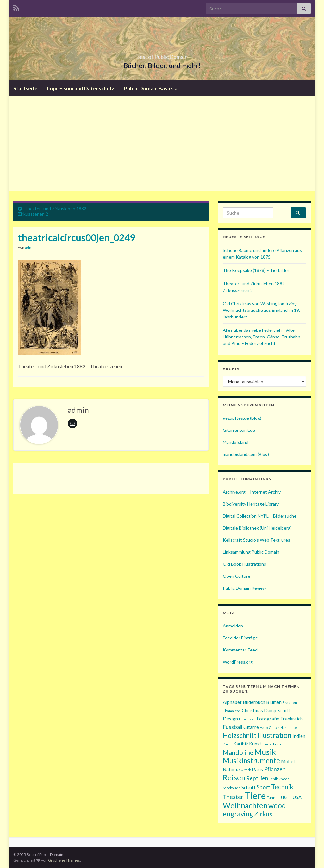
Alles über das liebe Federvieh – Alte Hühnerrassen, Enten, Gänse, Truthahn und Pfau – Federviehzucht (262, 337)
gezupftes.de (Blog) (242, 418)
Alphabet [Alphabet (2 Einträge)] (232, 702)
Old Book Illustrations (244, 564)
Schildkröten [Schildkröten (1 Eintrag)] (279, 779)
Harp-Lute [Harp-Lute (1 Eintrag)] (289, 728)
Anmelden (233, 626)
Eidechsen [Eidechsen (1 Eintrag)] (247, 719)
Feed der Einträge (240, 638)
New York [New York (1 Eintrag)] (243, 770)
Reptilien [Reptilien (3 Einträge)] (257, 778)
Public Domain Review (244, 588)
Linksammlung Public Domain (251, 552)
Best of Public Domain (162, 55)
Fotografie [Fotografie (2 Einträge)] (268, 719)
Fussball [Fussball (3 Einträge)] (233, 727)
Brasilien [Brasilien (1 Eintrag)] (290, 703)
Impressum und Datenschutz (81, 88)
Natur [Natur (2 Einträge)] (229, 769)
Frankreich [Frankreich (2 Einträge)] (292, 719)
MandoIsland (236, 442)
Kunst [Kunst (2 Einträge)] (255, 744)
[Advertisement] (162, 144)
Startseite (25, 88)
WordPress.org (238, 662)
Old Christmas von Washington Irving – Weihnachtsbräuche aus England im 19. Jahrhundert (262, 310)
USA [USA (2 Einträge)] (297, 797)
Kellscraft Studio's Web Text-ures (256, 540)
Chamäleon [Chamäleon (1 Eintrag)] (232, 711)
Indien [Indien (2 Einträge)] (299, 736)
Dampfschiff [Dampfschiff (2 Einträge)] (277, 710)
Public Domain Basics (151, 88)
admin (30, 247)
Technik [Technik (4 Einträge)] (282, 787)
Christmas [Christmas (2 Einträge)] (252, 710)
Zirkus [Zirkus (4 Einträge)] (263, 814)
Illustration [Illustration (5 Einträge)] (274, 735)
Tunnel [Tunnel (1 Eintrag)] (273, 798)
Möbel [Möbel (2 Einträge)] (288, 761)
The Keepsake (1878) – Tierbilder (256, 270)
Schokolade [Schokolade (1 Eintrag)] (232, 788)
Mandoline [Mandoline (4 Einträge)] (238, 752)
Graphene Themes (64, 860)
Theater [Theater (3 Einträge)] (233, 797)
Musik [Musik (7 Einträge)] (265, 752)
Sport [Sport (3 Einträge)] (263, 787)
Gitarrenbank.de (239, 430)
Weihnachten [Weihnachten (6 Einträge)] (245, 805)
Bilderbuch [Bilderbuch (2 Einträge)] (254, 702)
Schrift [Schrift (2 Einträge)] (249, 787)
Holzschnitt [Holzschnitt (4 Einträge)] (240, 735)
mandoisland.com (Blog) (246, 454)
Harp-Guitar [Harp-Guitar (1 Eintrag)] (270, 728)
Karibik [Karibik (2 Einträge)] (241, 744)
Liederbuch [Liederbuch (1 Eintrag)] (272, 744)
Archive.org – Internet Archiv (252, 492)
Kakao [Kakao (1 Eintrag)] (227, 744)
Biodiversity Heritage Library (251, 504)
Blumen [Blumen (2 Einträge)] (274, 702)
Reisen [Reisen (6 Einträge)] (234, 777)
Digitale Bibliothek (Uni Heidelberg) (257, 528)
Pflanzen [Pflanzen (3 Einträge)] (275, 769)
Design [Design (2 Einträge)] (230, 719)
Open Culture (237, 576)
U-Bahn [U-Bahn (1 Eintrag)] (286, 798)
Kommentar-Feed (240, 650)
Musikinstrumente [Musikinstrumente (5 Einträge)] (251, 761)
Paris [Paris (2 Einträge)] (257, 769)
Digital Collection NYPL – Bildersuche (260, 516)
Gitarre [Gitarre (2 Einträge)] (251, 727)
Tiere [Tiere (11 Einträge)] (255, 795)
